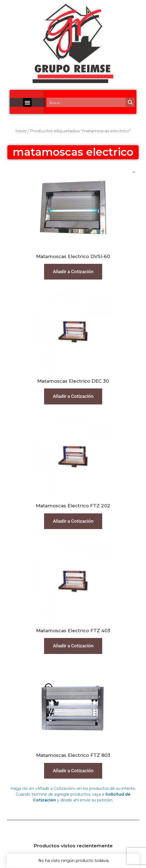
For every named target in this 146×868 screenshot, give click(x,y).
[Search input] (86, 102)
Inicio (21, 131)
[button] (28, 102)
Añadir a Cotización (73, 272)
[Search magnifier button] (130, 102)
